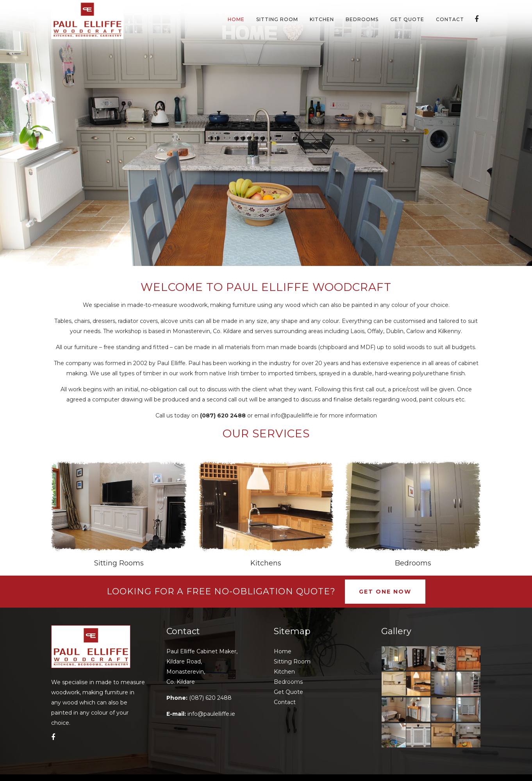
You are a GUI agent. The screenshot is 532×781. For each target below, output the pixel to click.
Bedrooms (413, 563)
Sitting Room (292, 662)
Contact (285, 702)
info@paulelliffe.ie (295, 415)
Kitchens (266, 563)
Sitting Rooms (119, 563)
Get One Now (385, 592)
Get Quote (288, 692)
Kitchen (284, 672)
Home (283, 651)
